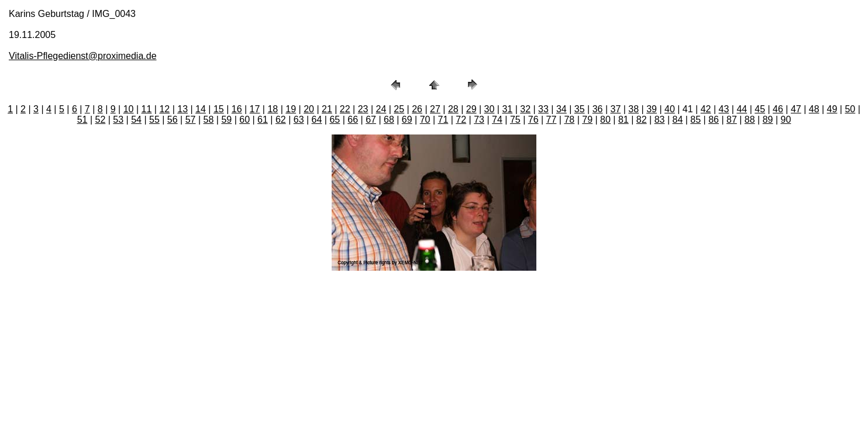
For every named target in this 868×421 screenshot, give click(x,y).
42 (706, 109)
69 (407, 120)
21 (327, 109)
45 (760, 109)
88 (750, 120)
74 (497, 120)
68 (389, 120)
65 (335, 120)
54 (136, 120)
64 (317, 120)
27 (435, 109)
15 (219, 109)
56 (173, 120)
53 (118, 120)
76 (533, 120)
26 (417, 109)
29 (471, 109)
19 (291, 109)
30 (490, 109)
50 (850, 109)
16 (237, 109)
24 (381, 109)
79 (587, 120)
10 (129, 109)
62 (281, 120)
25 (399, 109)
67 (371, 120)
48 (814, 109)
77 (552, 120)
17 (255, 109)
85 (695, 120)
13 (182, 109)
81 (624, 120)
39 (652, 109)
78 (569, 120)
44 (742, 109)
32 (525, 109)
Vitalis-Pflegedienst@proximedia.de (83, 56)
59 (226, 120)
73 (479, 120)
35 (580, 109)
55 (154, 120)
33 (543, 109)
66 (353, 120)
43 (724, 109)
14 (201, 109)
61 (263, 120)
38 (633, 109)
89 (768, 120)
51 (82, 120)
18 (273, 109)
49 (832, 109)
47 (796, 109)
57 (191, 120)
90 (786, 120)
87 (732, 120)
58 (209, 120)
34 (562, 109)
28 (453, 109)
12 (164, 109)
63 (299, 120)
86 (714, 120)
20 (309, 109)
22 (345, 109)
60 (244, 120)
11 (147, 109)
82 (642, 120)
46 (778, 109)
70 (425, 120)
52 (100, 120)
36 (598, 109)
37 (615, 109)
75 (515, 120)
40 (670, 109)
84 (677, 120)
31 (507, 109)
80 (605, 120)
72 (461, 120)
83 (660, 120)
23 (363, 109)
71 (443, 120)
